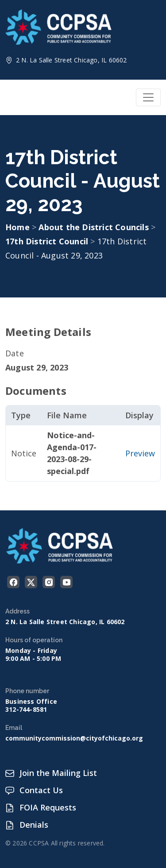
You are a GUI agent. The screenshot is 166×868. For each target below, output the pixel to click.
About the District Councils (95, 227)
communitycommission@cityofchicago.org (74, 738)
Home (17, 227)
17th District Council (48, 241)
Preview (140, 453)
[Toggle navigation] (148, 97)
